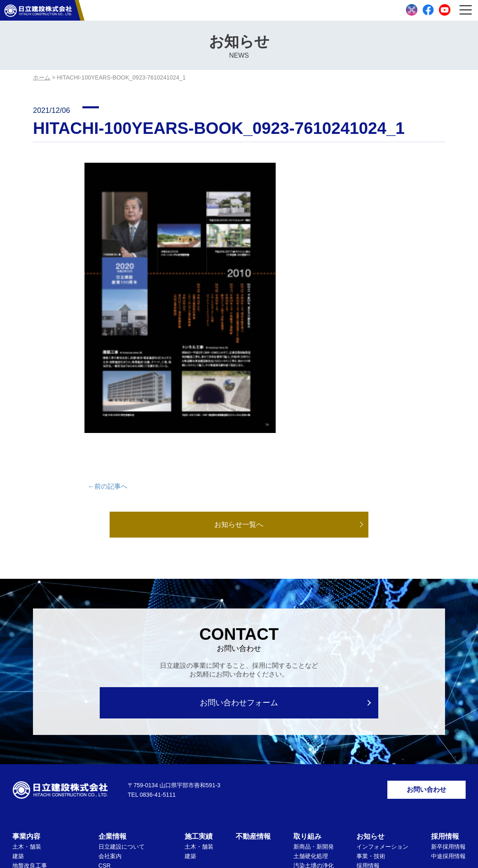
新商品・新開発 (314, 702)
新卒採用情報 (448, 702)
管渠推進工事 (30, 750)
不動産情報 (253, 692)
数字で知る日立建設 (382, 731)
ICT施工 (304, 777)
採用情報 (368, 721)
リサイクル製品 (314, 731)
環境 (299, 740)
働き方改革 (308, 768)
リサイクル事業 (33, 769)
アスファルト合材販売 (41, 759)
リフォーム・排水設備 (41, 740)
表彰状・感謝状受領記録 (130, 739)
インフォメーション (382, 702)
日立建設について (122, 702)
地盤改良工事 (30, 721)
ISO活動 (109, 730)
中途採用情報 (448, 712)
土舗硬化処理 (311, 712)
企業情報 (112, 692)
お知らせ (370, 692)
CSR (105, 721)
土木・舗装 (27, 702)
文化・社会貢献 (314, 787)
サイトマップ (268, 829)
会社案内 (110, 712)
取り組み (307, 692)
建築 (18, 712)
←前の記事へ (108, 340)
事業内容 (26, 692)
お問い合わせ (426, 644)
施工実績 (199, 692)
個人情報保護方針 (216, 829)
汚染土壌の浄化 (314, 721)
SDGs (301, 759)
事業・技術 (371, 712)
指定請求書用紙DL (380, 740)
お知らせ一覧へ (239, 378)
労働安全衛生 (311, 750)
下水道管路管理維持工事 (44, 731)
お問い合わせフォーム (239, 556)
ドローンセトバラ (35, 778)
